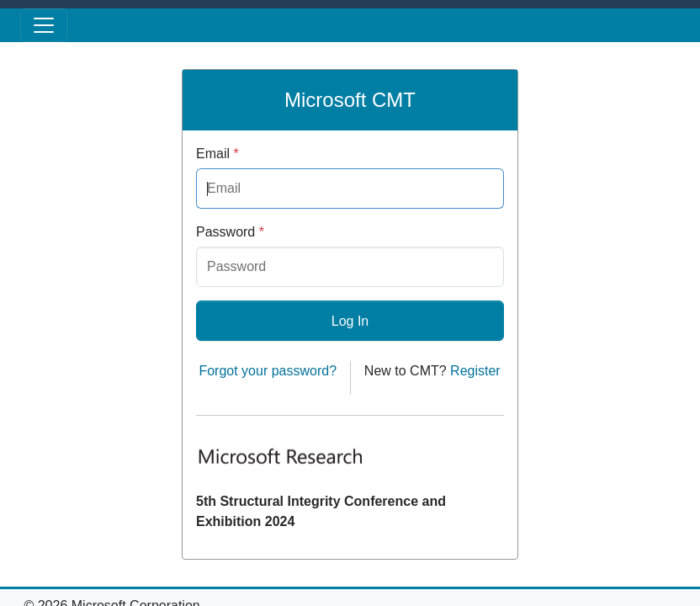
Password (230, 232)
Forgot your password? (268, 371)
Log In (350, 321)
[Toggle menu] (44, 25)
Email (217, 154)
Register (475, 371)
